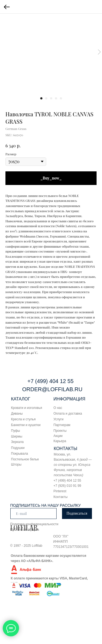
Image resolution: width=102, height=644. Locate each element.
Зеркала (17, 442)
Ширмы (17, 436)
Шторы (16, 464)
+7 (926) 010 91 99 (67, 486)
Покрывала (20, 454)
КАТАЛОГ (21, 399)
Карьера (60, 441)
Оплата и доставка (68, 414)
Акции (58, 436)
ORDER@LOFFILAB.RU (52, 389)
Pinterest (60, 491)
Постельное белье (25, 459)
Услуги (59, 419)
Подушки (18, 448)
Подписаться (77, 513)
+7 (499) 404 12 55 (51, 381)
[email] (33, 514)
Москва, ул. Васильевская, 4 (73, 465)
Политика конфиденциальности (34, 524)
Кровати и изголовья (27, 408)
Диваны (17, 414)
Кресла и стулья (24, 419)
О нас (58, 408)
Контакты (61, 497)
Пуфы (16, 431)
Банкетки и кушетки (26, 425)
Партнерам (62, 425)
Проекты (60, 431)
